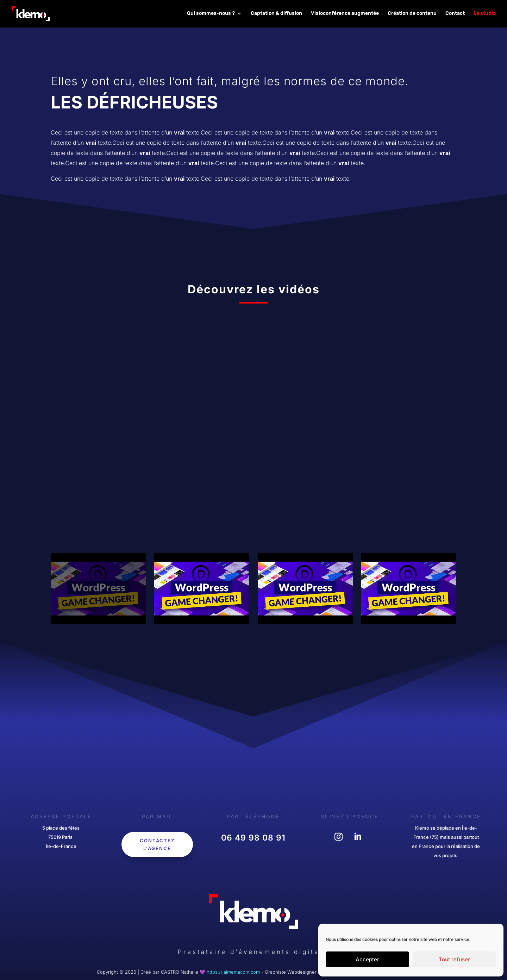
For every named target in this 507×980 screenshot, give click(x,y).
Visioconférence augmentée (345, 14)
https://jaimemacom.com (233, 972)
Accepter (367, 959)
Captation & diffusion (276, 14)
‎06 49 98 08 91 (253, 838)
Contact (455, 14)
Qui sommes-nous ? (211, 14)
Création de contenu (412, 14)
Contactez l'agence (157, 844)
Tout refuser (454, 959)
